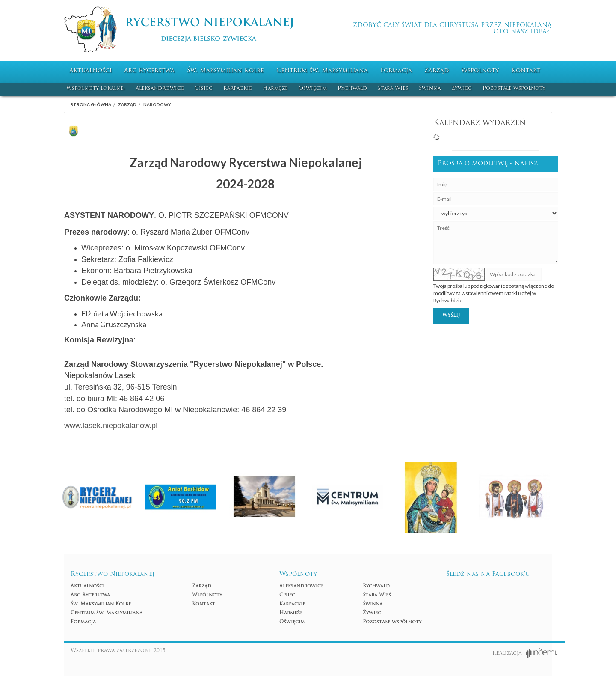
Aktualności (90, 71)
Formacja (396, 71)
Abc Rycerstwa (149, 71)
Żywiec (462, 89)
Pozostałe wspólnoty (514, 89)
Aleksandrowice (160, 89)
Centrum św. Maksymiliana (322, 71)
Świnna (430, 89)
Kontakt (526, 71)
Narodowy (157, 104)
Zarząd (437, 71)
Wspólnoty (480, 71)
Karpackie (238, 89)
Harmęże (275, 89)
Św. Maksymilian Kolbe (225, 71)
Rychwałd (352, 89)
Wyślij (451, 316)
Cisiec (204, 89)
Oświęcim (313, 89)
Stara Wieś (393, 89)
